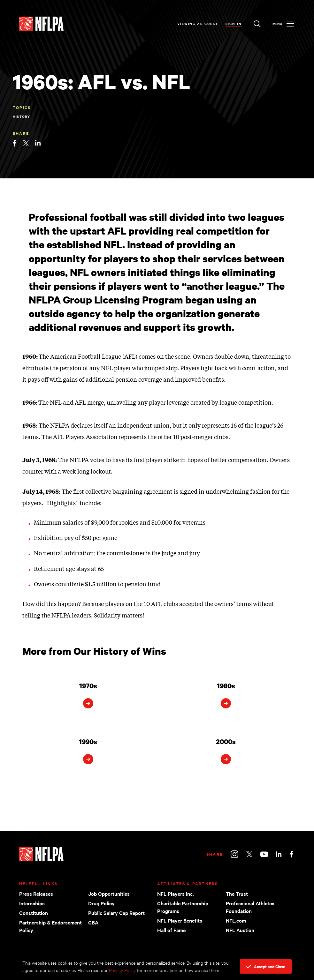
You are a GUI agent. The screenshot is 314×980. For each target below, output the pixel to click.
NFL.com (236, 920)
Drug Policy (101, 903)
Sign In (234, 23)
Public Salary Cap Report (116, 913)
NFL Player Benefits (180, 920)
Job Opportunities (109, 894)
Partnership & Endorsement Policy (50, 926)
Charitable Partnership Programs (183, 907)
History (21, 116)
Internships (32, 903)
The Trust (237, 894)
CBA (93, 922)
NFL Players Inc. (176, 894)
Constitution (34, 913)
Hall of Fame (171, 930)
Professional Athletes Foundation (250, 907)
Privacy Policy (122, 970)
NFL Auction (240, 930)
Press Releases (36, 894)
